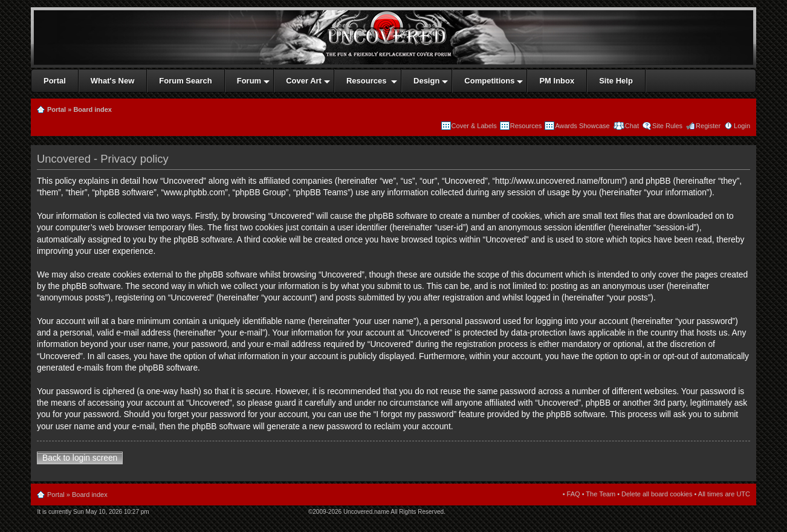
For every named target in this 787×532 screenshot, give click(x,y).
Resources (526, 126)
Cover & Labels (474, 126)
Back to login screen (80, 458)
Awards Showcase (582, 126)
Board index (92, 109)
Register (708, 126)
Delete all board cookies (657, 494)
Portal (57, 109)
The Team (601, 494)
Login (742, 126)
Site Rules (667, 126)
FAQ (574, 494)
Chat (631, 126)
